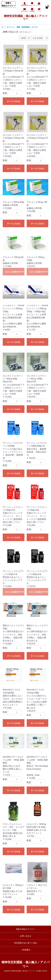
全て (3, 27)
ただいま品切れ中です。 (15, 272)
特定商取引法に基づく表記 (26, 943)
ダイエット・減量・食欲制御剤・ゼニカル (22, 27)
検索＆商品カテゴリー (26, 929)
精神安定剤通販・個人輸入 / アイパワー (26, 17)
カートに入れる (14, 101)
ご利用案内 (26, 950)
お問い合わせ (26, 936)
